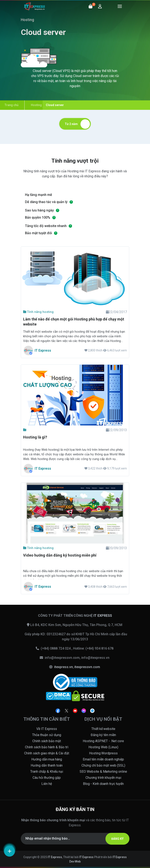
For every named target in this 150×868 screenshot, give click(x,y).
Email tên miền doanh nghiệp (103, 759)
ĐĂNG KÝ (117, 839)
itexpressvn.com (87, 667)
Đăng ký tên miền (103, 735)
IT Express (55, 857)
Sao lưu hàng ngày (39, 210)
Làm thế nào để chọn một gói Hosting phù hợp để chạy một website (74, 322)
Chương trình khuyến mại (103, 778)
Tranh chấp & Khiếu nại (47, 772)
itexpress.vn (64, 667)
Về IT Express (47, 729)
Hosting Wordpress (103, 753)
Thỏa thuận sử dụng (47, 735)
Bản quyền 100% (38, 217)
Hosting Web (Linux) (103, 747)
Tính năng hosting (38, 312)
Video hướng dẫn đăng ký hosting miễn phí (60, 555)
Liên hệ (47, 784)
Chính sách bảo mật (47, 741)
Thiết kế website (103, 729)
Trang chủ (12, 105)
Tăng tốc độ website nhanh (46, 226)
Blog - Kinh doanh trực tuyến (103, 784)
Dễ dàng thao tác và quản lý (46, 202)
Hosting (27, 20)
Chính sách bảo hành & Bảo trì (47, 747)
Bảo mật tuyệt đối (38, 233)
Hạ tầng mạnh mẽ (39, 195)
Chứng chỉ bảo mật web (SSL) (103, 765)
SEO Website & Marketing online (103, 772)
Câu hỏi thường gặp (47, 778)
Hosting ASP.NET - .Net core (103, 741)
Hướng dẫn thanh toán (47, 765)
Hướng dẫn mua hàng (47, 759)
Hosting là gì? (35, 437)
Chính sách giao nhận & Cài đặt (47, 753)
